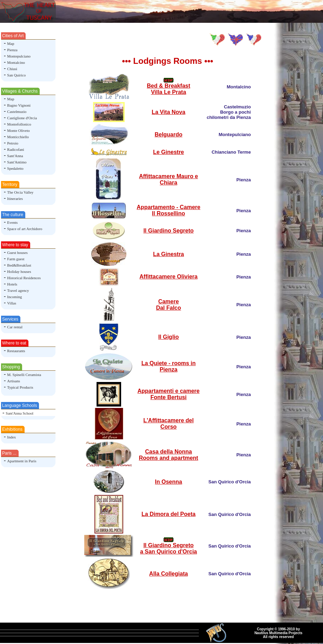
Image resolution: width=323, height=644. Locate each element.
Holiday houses (19, 271)
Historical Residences (24, 278)
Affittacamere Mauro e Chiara (169, 179)
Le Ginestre (169, 152)
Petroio (13, 143)
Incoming (14, 297)
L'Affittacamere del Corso (168, 424)
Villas (12, 303)
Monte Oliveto (18, 130)
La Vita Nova (169, 112)
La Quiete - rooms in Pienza (169, 366)
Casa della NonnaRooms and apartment (169, 455)
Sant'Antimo (17, 162)
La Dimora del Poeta (169, 514)
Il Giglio (169, 337)
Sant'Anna (15, 156)
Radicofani (15, 149)
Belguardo (168, 135)
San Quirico (16, 75)
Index (11, 437)
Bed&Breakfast (19, 265)
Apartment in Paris (22, 461)
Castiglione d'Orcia (22, 118)
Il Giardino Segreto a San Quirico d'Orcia (169, 548)
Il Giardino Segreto (168, 231)
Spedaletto (15, 168)
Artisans (14, 381)
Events (12, 222)
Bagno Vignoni (19, 105)
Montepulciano (19, 56)
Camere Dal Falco (168, 305)
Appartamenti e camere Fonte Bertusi (169, 394)
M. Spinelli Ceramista (24, 375)
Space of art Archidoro (25, 229)
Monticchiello (18, 137)
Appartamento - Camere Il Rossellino (168, 210)
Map (11, 43)
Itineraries (15, 199)
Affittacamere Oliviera (168, 277)
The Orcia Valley (20, 192)
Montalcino (16, 62)
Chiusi (12, 69)
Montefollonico (19, 124)
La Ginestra (169, 254)
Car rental (15, 327)
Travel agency (18, 290)
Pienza (12, 50)
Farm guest (16, 259)
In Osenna (168, 482)
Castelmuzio (17, 112)
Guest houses (17, 253)
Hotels (12, 284)
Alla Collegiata (169, 574)
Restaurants (16, 351)
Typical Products (20, 387)
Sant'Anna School (19, 413)
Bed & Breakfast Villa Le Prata (169, 89)
